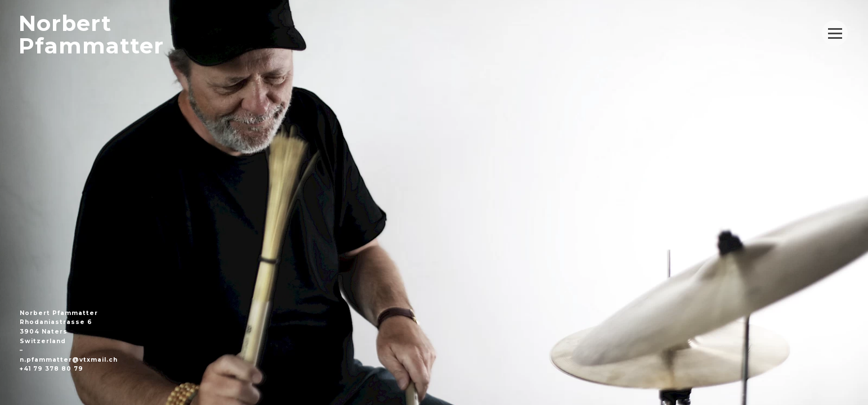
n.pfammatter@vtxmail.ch (69, 360)
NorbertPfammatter (91, 35)
